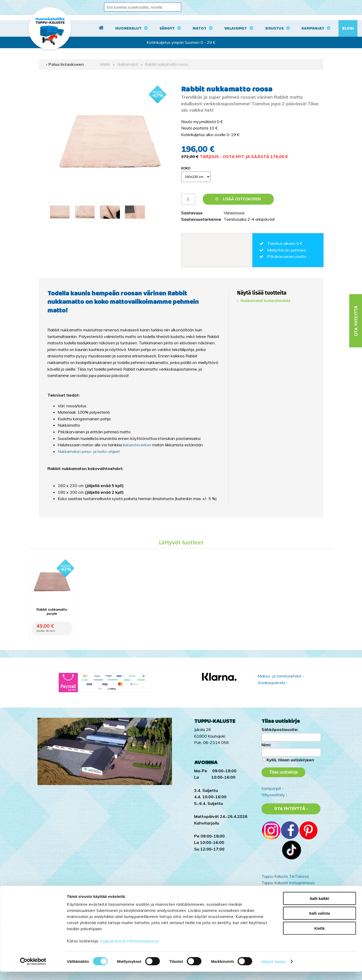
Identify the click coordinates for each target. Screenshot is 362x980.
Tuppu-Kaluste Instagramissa (288, 883)
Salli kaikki (320, 907)
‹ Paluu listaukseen (65, 64)
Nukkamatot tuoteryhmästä (265, 301)
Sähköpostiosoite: (280, 729)
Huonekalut (128, 28)
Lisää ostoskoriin (238, 199)
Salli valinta (320, 922)
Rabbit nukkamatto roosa (167, 64)
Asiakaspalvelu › (272, 683)
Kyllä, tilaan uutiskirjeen (290, 760)
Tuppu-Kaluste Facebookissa (288, 889)
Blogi (348, 28)
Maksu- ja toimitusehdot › (281, 676)
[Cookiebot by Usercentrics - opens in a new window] (33, 970)
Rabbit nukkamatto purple (52, 611)
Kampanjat (313, 28)
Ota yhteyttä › (291, 809)
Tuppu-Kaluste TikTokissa (285, 876)
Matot (199, 28)
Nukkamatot (128, 64)
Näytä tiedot (274, 970)
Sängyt (167, 28)
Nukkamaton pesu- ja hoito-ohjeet (89, 451)
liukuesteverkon (138, 445)
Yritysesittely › (274, 795)
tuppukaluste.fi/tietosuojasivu (130, 949)
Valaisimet (236, 28)
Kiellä (319, 937)
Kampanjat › (272, 788)
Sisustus (274, 28)
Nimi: (266, 745)
